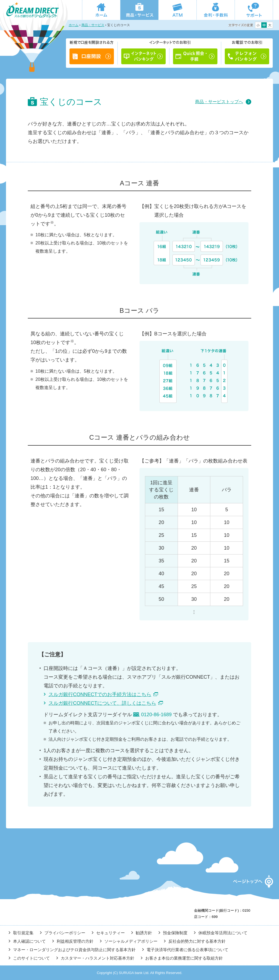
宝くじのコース (119, 25)
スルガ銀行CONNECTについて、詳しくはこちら (102, 703)
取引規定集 (23, 933)
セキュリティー (110, 933)
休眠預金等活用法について (223, 933)
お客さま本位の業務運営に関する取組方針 (184, 958)
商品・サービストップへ (219, 102)
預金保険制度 (175, 933)
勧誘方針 (144, 933)
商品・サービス (93, 25)
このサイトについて (31, 958)
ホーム (74, 25)
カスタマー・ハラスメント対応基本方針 (98, 958)
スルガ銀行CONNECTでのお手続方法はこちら (100, 694)
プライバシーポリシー (65, 933)
